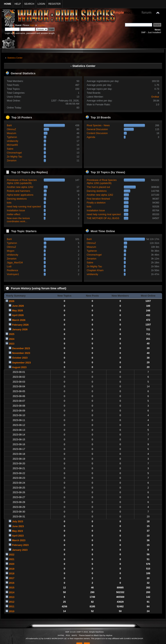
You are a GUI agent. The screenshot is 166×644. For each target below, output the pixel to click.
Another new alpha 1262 (20, 187)
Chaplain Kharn (95, 270)
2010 (12, 611)
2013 (12, 597)
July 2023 (18, 521)
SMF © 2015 (82, 632)
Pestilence (12, 270)
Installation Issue (16, 211)
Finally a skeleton (96, 203)
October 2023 (20, 358)
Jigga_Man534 (15, 263)
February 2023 (20, 545)
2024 (12, 339)
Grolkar (155, 97)
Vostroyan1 (13, 274)
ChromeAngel (14, 153)
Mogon (11, 251)
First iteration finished (98, 199)
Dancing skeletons (17, 199)
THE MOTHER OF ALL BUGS (103, 218)
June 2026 (18, 306)
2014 (12, 592)
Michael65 (12, 145)
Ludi (9, 266)
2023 (12, 344)
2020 (12, 564)
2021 (12, 559)
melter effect (13, 214)
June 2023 (18, 526)
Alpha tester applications (20, 195)
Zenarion (12, 161)
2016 (12, 583)
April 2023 (18, 536)
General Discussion (97, 129)
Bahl (9, 125)
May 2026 (17, 311)
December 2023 (21, 348)
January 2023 (20, 550)
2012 (12, 602)
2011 (12, 607)
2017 (12, 578)
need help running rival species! (24, 207)
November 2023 (21, 353)
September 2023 (21, 363)
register (41, 25)
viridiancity (12, 141)
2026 (12, 301)
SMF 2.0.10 (70, 632)
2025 (12, 334)
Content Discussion (97, 133)
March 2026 (19, 320)
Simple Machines (96, 632)
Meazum (12, 133)
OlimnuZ (11, 129)
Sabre (10, 149)
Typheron (12, 137)
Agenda (91, 137)
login (32, 25)
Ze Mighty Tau (14, 157)
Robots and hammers (18, 191)
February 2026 (20, 325)
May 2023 (17, 531)
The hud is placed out (98, 187)
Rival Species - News (98, 125)
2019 (12, 569)
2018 (12, 574)
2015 (12, 588)
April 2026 (18, 315)
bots (9, 203)
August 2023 (19, 367)
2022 (12, 555)
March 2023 (19, 540)
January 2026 (20, 330)
